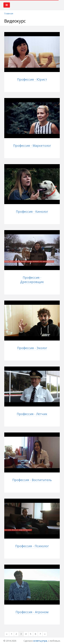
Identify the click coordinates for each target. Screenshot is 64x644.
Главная (9, 13)
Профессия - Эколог (32, 348)
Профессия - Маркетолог (32, 146)
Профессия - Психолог (32, 546)
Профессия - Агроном (32, 612)
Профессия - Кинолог (32, 212)
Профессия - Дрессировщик (32, 280)
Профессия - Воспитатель (32, 480)
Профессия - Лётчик (32, 414)
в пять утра (40, 641)
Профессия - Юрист (32, 79)
